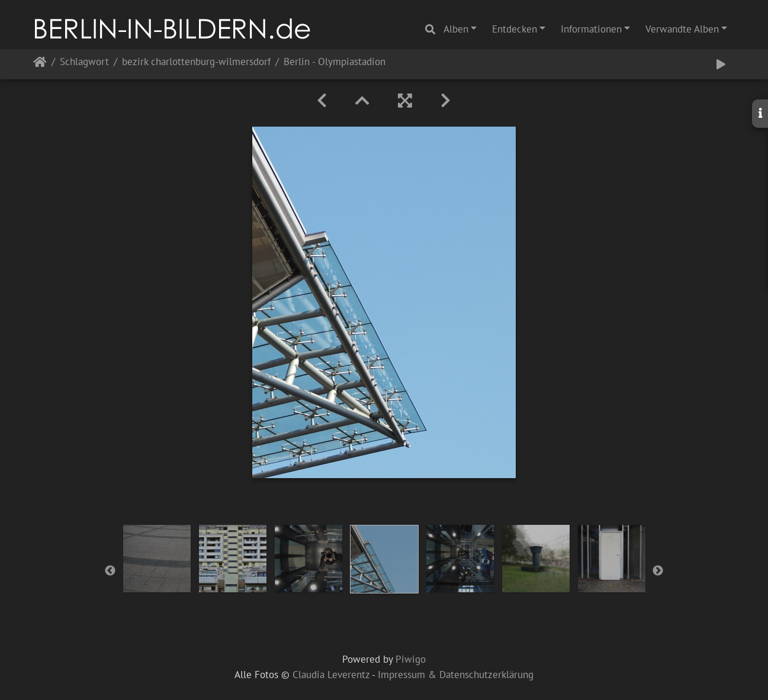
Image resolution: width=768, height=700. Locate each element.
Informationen (591, 29)
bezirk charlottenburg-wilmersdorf (196, 62)
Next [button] (658, 571)
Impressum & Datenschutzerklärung (456, 675)
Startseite (40, 64)
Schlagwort (84, 62)
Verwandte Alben (682, 29)
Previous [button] (110, 571)
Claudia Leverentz (331, 675)
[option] (157, 559)
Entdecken (515, 29)
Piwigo (411, 659)
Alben (456, 29)
